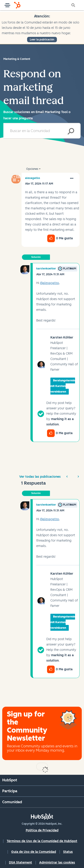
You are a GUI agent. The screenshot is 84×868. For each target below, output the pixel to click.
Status (68, 852)
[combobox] (42, 131)
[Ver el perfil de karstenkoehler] (46, 269)
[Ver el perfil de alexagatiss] (33, 178)
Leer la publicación (42, 40)
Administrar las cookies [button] (57, 863)
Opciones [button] (32, 169)
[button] (72, 179)
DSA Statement (20, 863)
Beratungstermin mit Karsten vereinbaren (63, 386)
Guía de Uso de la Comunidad (34, 852)
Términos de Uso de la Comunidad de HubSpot (42, 841)
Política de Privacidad (42, 830)
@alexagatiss (49, 283)
